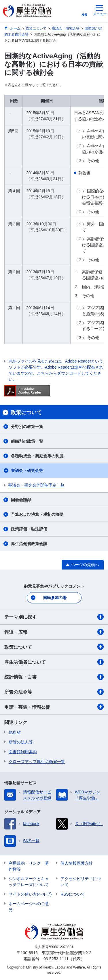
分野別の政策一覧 (27, 427)
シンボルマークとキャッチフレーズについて (29, 882)
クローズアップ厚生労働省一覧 (37, 762)
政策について (54, 647)
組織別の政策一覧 (27, 441)
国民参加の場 (55, 598)
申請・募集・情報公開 (54, 707)
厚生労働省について (54, 662)
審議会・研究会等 (27, 470)
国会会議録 (21, 500)
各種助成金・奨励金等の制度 (37, 456)
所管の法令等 (54, 692)
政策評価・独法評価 (29, 529)
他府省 (15, 732)
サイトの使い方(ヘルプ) (30, 894)
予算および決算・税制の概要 (37, 514)
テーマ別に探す (54, 617)
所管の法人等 (21, 742)
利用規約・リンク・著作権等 (29, 866)
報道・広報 (54, 632)
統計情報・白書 (54, 677)
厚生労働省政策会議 (29, 544)
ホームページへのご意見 (29, 907)
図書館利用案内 (23, 752)
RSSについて (73, 894)
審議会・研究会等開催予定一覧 (36, 485)
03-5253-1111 (56, 959)
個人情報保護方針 (77, 863)
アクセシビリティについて (81, 882)
